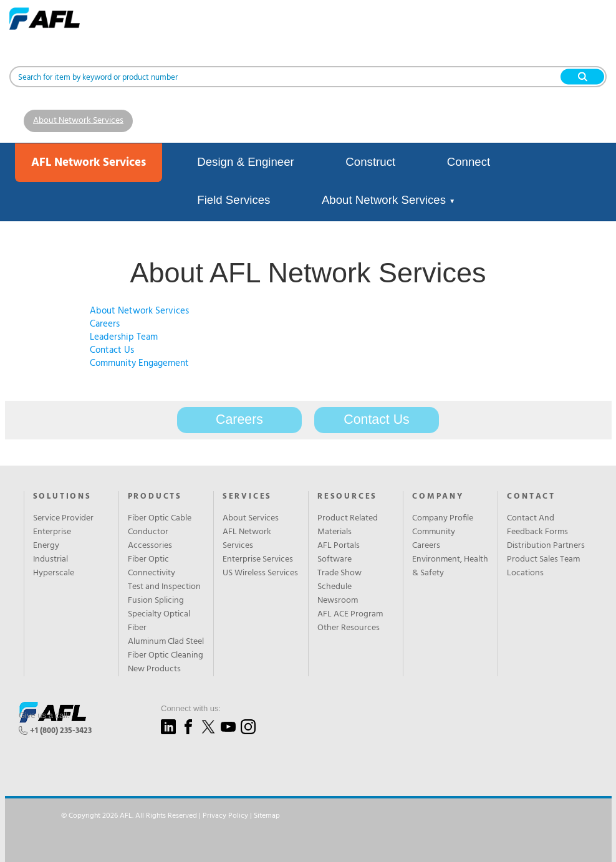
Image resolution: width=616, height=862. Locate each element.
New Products (154, 669)
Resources (347, 497)
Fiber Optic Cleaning (166, 656)
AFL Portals (339, 546)
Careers (105, 324)
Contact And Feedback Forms (537, 525)
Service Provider (63, 519)
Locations (525, 573)
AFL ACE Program (350, 615)
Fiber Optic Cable (160, 519)
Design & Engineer (246, 162)
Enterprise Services (258, 560)
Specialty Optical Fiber (159, 621)
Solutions (62, 497)
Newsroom (338, 601)
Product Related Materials (348, 525)
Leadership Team (124, 337)
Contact (531, 497)
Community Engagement (139, 363)
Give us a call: (44, 715)
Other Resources (349, 628)
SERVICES (247, 497)
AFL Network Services (247, 539)
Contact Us (112, 350)
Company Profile (443, 519)
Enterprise (52, 532)
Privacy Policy (225, 816)
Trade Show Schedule (339, 580)
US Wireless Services (260, 573)
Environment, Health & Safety (450, 567)
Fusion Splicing (156, 601)
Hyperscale (54, 573)
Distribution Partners (546, 546)
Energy (46, 546)
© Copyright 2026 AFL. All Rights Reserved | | (171, 816)
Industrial (51, 560)
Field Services (233, 200)
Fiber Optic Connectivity (152, 567)
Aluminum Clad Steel (166, 642)
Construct (370, 162)
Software (334, 560)
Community (434, 532)
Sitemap (267, 816)
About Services (251, 519)
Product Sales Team (543, 560)
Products (155, 497)
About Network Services (78, 121)
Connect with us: (191, 708)
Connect (469, 162)
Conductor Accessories (150, 539)
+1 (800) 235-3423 (61, 731)
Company (438, 497)
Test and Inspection (164, 587)
